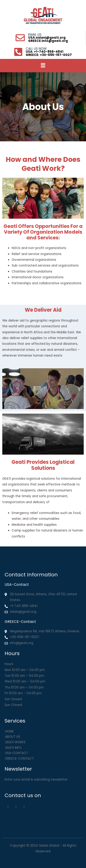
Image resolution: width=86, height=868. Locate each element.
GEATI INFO (13, 748)
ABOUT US (13, 737)
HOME (9, 731)
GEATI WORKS (15, 742)
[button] (43, 66)
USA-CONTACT (17, 753)
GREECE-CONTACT (19, 759)
